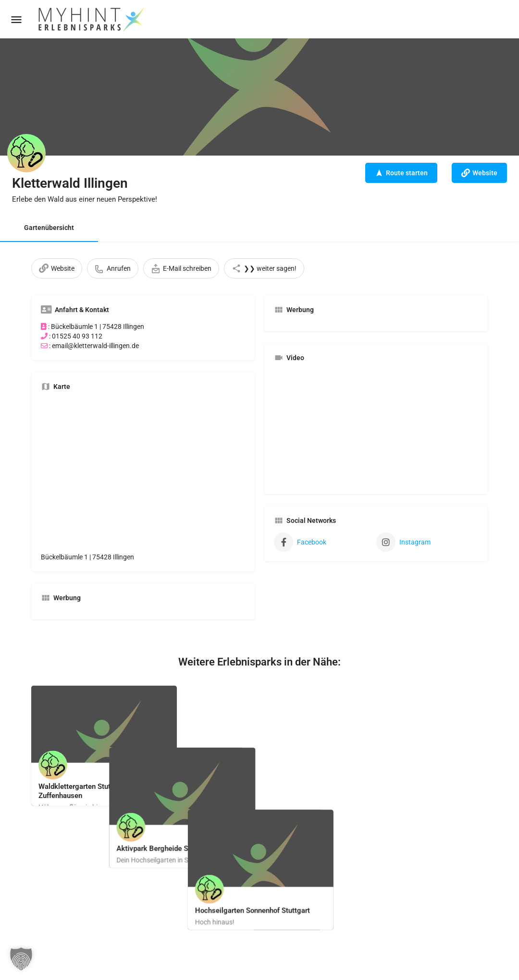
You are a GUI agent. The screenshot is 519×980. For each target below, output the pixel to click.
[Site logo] (92, 19)
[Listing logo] (26, 153)
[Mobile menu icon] (16, 19)
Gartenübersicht (49, 228)
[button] (21, 959)
